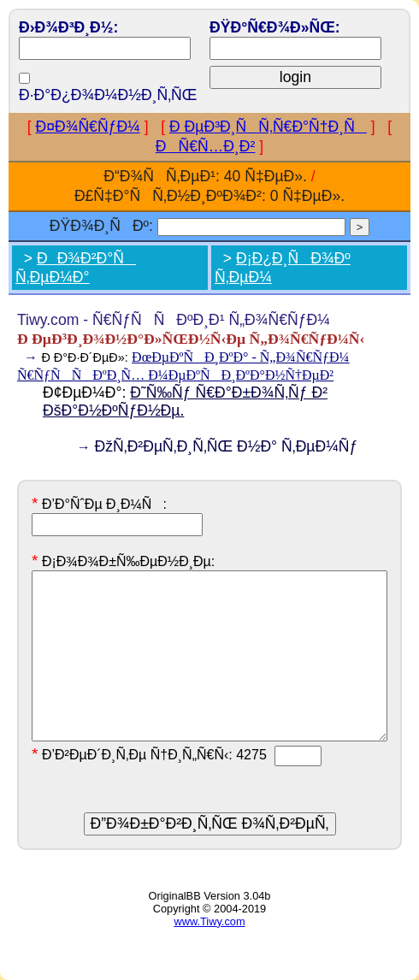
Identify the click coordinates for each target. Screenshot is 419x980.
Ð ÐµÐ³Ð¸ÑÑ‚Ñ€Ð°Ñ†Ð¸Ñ (268, 127)
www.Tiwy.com (209, 921)
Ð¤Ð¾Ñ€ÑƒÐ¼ (88, 127)
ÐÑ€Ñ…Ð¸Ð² (206, 146)
